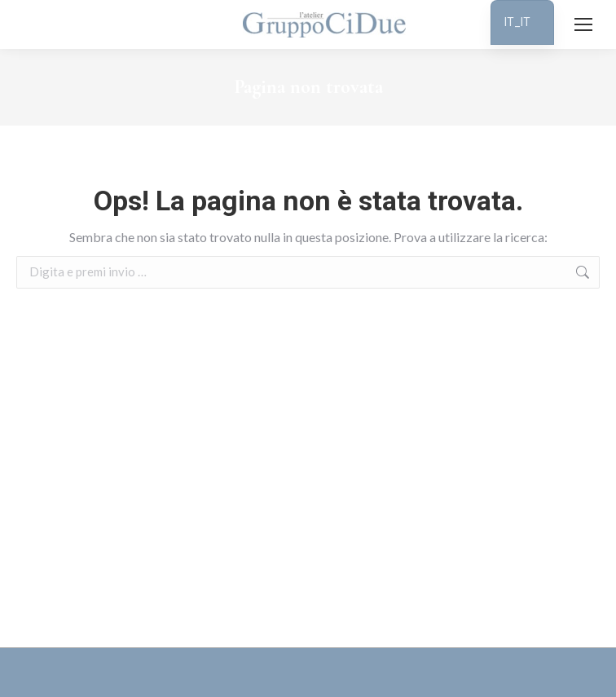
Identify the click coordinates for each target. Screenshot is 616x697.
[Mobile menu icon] (583, 24)
